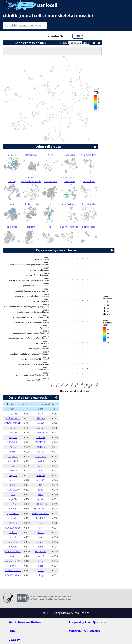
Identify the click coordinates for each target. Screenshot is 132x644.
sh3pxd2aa (41, 551)
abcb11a (13, 509)
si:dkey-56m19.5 (41, 433)
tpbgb (41, 566)
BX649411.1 (13, 442)
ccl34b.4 (13, 471)
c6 (41, 523)
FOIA (12, 631)
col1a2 (41, 428)
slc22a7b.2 (13, 461)
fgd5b (13, 504)
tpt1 (41, 528)
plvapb (13, 480)
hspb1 (41, 466)
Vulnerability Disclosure (85, 631)
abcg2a (13, 542)
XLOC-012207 (13, 490)
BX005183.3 (41, 456)
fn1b (41, 414)
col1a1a (41, 447)
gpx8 (41, 490)
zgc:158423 (13, 513)
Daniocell (47, 5)
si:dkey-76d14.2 (13, 561)
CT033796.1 (13, 414)
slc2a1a (13, 523)
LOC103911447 (13, 551)
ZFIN (78, 36)
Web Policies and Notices (25, 622)
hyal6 (13, 452)
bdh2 (13, 485)
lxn (41, 485)
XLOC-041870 (41, 504)
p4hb (41, 537)
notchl (13, 447)
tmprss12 (13, 456)
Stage (86, 43)
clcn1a (13, 466)
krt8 (41, 471)
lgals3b (41, 499)
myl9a (41, 561)
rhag (41, 575)
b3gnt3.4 (13, 475)
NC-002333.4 (41, 509)
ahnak (41, 532)
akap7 (41, 556)
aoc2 (41, 494)
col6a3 (41, 423)
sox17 (13, 537)
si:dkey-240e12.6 (13, 570)
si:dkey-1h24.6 (13, 418)
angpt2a (13, 437)
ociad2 (41, 452)
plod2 (41, 570)
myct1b (13, 499)
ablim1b (41, 475)
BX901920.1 (41, 442)
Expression (75, 43)
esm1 (13, 556)
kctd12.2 (41, 518)
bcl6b (13, 566)
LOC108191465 (13, 575)
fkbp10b (41, 418)
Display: (64, 43)
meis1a (41, 542)
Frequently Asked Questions (88, 622)
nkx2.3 (41, 461)
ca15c (13, 428)
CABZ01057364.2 (13, 423)
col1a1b (41, 437)
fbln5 (41, 547)
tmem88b (41, 480)
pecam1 (13, 433)
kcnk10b (13, 532)
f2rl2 (13, 494)
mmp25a (13, 547)
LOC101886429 (13, 528)
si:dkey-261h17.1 (41, 513)
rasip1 (13, 518)
